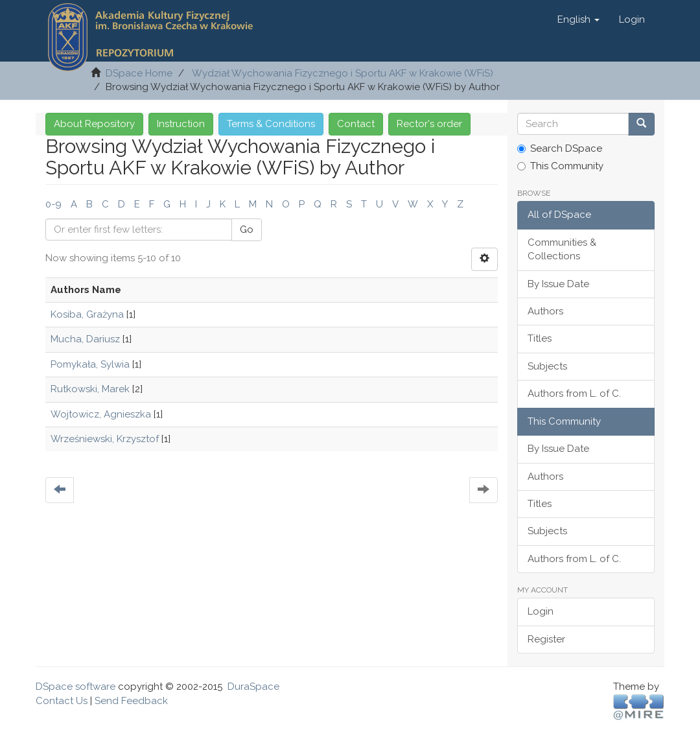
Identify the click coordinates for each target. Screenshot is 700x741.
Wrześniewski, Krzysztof (105, 439)
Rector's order (429, 124)
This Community (560, 166)
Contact (356, 124)
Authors (545, 311)
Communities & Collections (562, 249)
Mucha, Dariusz (85, 339)
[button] (578, 19)
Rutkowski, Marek (90, 389)
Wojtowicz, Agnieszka (101, 414)
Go (247, 229)
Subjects (547, 366)
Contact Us (62, 701)
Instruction (181, 124)
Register (546, 639)
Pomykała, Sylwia (90, 364)
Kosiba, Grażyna (87, 314)
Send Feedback (131, 701)
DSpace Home (139, 73)
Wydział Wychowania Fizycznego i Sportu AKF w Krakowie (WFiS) (343, 73)
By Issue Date (558, 284)
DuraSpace (253, 687)
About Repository (94, 124)
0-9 (53, 204)
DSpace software (76, 687)
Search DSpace (560, 148)
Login (541, 611)
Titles (540, 338)
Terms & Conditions (271, 124)
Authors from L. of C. (574, 394)
